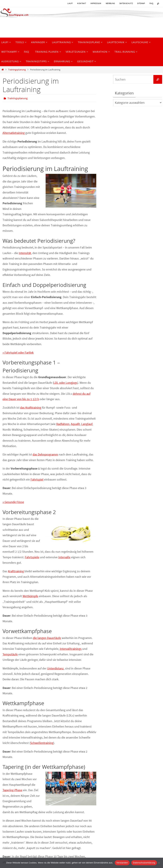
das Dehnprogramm (45, 454)
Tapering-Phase (12, 790)
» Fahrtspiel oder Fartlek (18, 352)
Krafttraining (16, 571)
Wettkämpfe (30, 596)
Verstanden (122, 863)
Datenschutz (126, 3)
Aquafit (75, 424)
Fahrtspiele (32, 557)
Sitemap (141, 3)
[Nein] (159, 863)
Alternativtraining (14, 133)
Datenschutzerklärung (144, 863)
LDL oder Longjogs (65, 383)
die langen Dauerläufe (47, 638)
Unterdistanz (55, 668)
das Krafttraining (31, 408)
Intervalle (64, 557)
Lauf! (70, 3)
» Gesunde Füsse (13, 502)
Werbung (110, 3)
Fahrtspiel (37, 479)
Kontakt (82, 3)
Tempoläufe (10, 654)
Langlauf (87, 424)
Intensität (25, 253)
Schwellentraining (42, 743)
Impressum (96, 3)
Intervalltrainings (71, 649)
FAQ (151, 3)
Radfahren (63, 424)
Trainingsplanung (17, 70)
